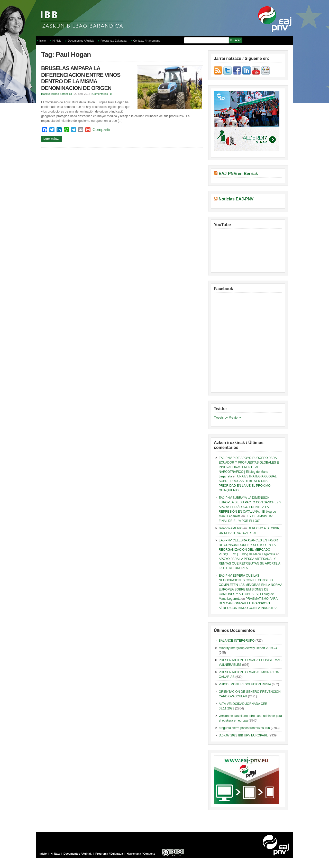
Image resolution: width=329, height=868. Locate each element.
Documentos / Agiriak (81, 41)
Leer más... (52, 139)
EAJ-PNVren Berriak (238, 174)
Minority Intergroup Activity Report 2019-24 (248, 648)
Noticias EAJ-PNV (236, 199)
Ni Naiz (57, 41)
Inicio (43, 41)
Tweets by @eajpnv (227, 418)
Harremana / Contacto (141, 854)
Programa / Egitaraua (113, 41)
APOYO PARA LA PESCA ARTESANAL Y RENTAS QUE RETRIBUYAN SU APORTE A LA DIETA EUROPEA (249, 564)
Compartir (102, 130)
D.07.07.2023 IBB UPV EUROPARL (243, 735)
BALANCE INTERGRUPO (237, 641)
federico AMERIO (231, 528)
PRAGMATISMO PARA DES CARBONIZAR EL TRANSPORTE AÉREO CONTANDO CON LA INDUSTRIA (248, 603)
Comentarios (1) (102, 94)
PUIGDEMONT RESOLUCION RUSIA (245, 684)
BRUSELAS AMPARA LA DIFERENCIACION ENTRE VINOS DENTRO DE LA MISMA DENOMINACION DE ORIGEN (81, 78)
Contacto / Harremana (147, 41)
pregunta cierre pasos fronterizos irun (244, 728)
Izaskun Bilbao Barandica (57, 94)
